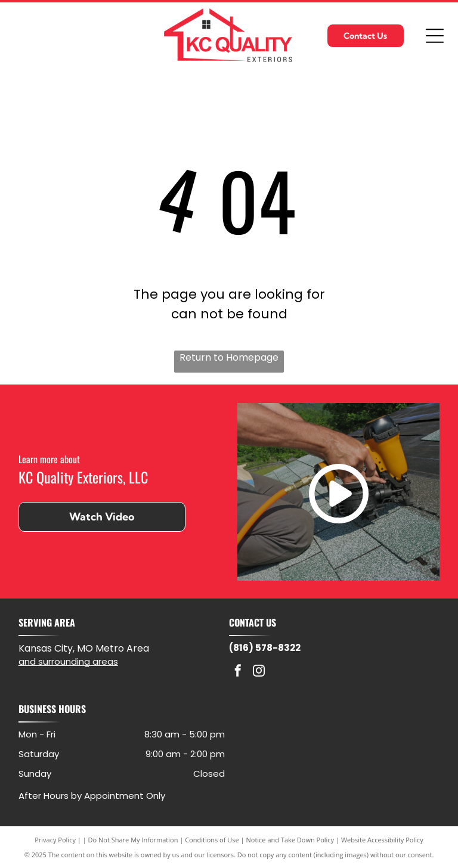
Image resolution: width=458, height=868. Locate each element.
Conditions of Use (212, 840)
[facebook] (238, 672)
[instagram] (259, 672)
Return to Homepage (229, 357)
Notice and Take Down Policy (290, 840)
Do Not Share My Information (133, 840)
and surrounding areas (68, 661)
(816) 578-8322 (265, 648)
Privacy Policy (55, 840)
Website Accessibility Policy (382, 840)
